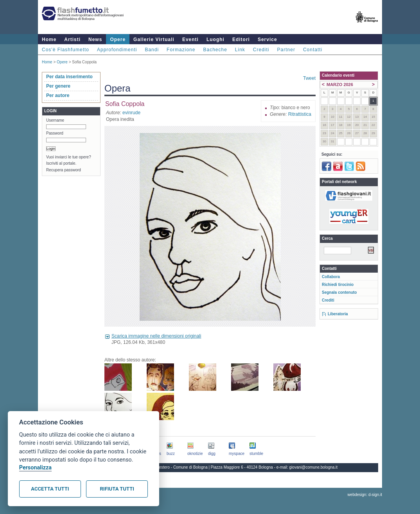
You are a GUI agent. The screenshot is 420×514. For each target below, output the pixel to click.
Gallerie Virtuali (154, 40)
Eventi (190, 40)
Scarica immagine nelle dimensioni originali (156, 336)
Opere (118, 40)
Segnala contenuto (339, 292)
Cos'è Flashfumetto (66, 50)
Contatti (313, 50)
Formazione (181, 50)
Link (240, 50)
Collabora (331, 277)
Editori (241, 40)
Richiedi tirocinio (338, 285)
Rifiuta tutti (117, 489)
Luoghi (215, 40)
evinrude (131, 113)
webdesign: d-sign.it (365, 495)
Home (49, 40)
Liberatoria (338, 314)
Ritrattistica (300, 114)
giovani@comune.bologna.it (314, 467)
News (95, 40)
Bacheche (215, 50)
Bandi (152, 50)
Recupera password (64, 170)
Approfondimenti (117, 50)
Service (267, 40)
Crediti (261, 50)
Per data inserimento (69, 77)
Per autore (58, 95)
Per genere (58, 86)
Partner (286, 50)
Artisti (72, 40)
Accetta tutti (50, 489)
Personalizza (35, 468)
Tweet (309, 78)
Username (55, 120)
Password (55, 133)
